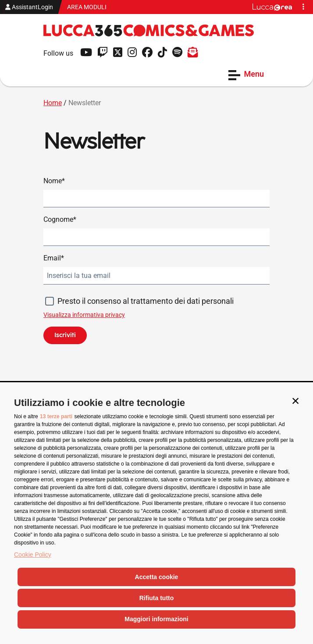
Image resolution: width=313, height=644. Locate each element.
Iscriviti (65, 335)
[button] (295, 401)
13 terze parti (56, 416)
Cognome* (60, 219)
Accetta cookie (157, 577)
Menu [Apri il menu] (246, 75)
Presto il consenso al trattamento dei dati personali (146, 301)
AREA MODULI (87, 7)
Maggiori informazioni (156, 619)
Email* (54, 258)
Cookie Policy (33, 555)
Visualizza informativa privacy (84, 315)
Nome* (54, 181)
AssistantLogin (29, 7)
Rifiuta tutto (157, 598)
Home (53, 103)
